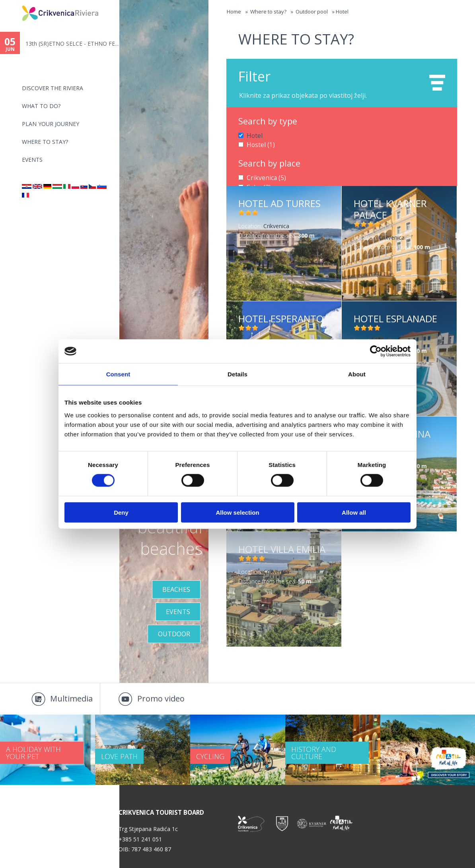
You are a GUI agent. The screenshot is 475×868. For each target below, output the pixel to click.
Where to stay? (45, 142)
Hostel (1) (259, 144)
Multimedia (71, 698)
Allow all (354, 512)
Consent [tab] (118, 374)
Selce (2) (257, 185)
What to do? (41, 106)
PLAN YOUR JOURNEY (51, 124)
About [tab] (357, 374)
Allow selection (237, 512)
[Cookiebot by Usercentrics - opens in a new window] (376, 351)
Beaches (176, 589)
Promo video (161, 698)
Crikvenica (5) (263, 176)
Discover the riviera (53, 88)
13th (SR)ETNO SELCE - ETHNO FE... (72, 44)
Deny (121, 512)
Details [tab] (237, 374)
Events (32, 160)
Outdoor (174, 634)
